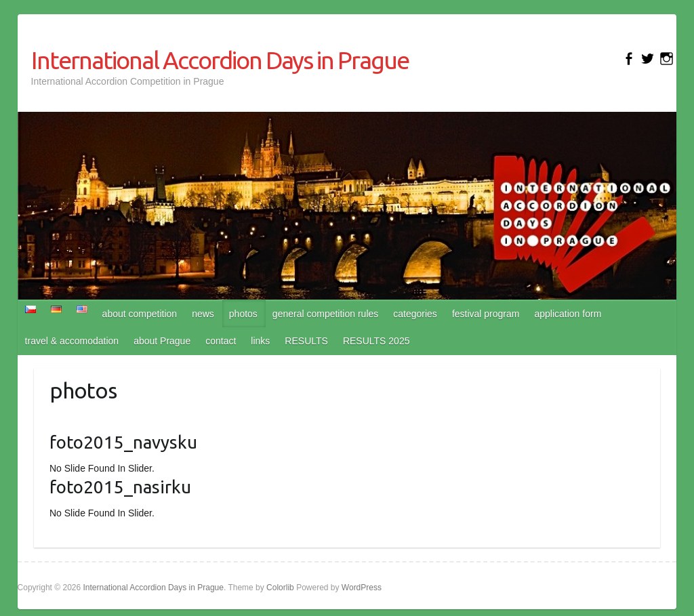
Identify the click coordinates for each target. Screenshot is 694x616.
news (203, 314)
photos (243, 314)
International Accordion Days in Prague (220, 60)
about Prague (162, 341)
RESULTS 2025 (376, 341)
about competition (140, 314)
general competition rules (325, 314)
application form (568, 314)
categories (415, 314)
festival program (486, 314)
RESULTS (306, 341)
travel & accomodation (72, 341)
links (260, 341)
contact (221, 341)
